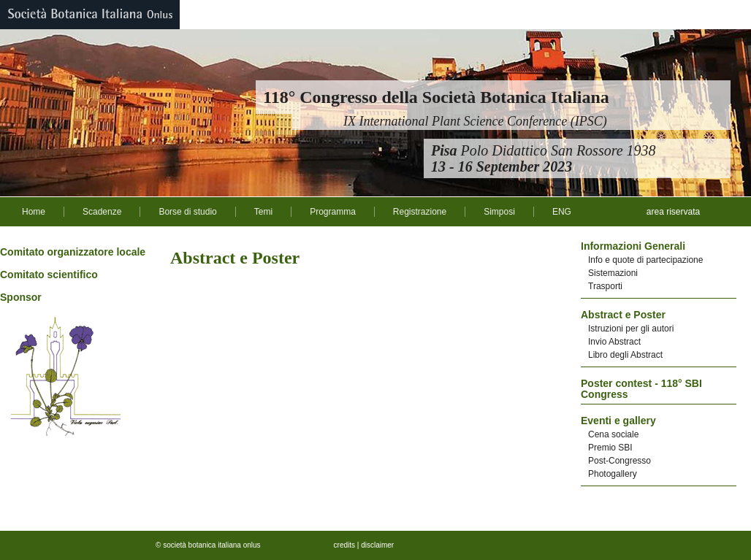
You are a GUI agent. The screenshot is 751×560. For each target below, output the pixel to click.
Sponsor (21, 297)
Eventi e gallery (618, 421)
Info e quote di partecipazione (645, 260)
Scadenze (102, 212)
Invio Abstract (614, 342)
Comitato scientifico (49, 275)
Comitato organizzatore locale (73, 252)
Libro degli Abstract (625, 355)
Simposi (499, 212)
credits (344, 545)
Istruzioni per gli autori (631, 329)
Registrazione (420, 212)
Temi (263, 212)
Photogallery (613, 474)
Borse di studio (187, 212)
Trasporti (605, 286)
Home (34, 212)
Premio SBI (610, 448)
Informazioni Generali (633, 246)
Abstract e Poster (623, 315)
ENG (562, 212)
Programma (333, 212)
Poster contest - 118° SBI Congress (641, 389)
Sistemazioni (613, 273)
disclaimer (377, 545)
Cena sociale (613, 434)
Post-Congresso (620, 461)
